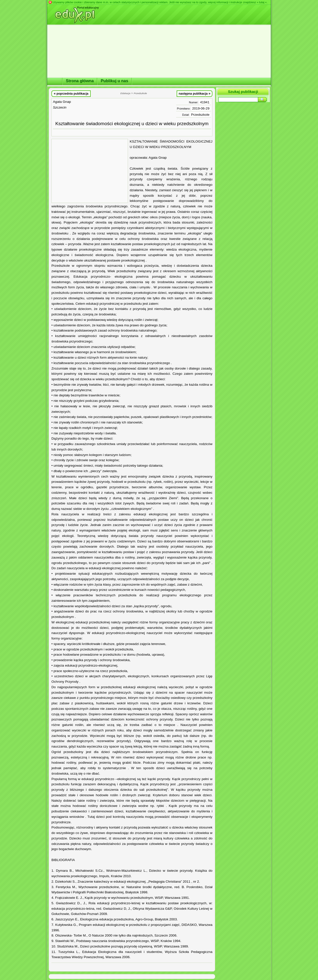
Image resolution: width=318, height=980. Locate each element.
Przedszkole (200, 115)
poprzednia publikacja (71, 93)
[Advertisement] (90, 171)
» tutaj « (262, 2)
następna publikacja (195, 93)
